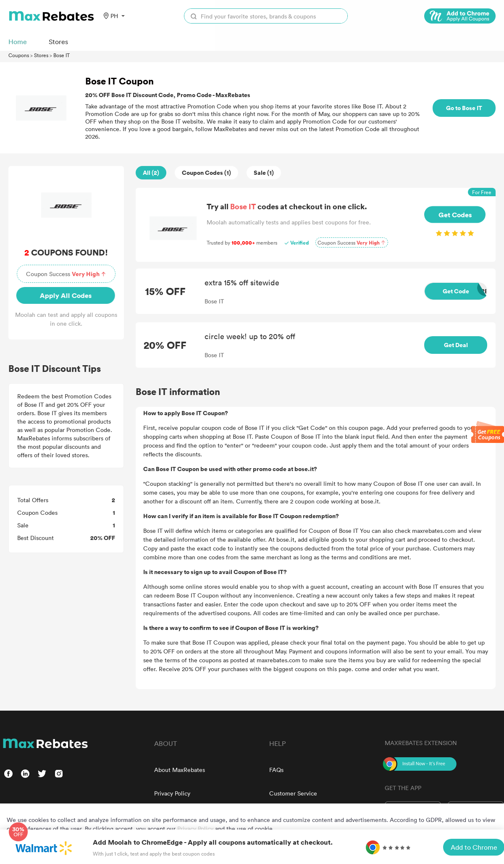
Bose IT (62, 55)
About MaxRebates (180, 770)
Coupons (19, 55)
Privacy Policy (172, 793)
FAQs (276, 770)
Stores (41, 55)
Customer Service (293, 793)
